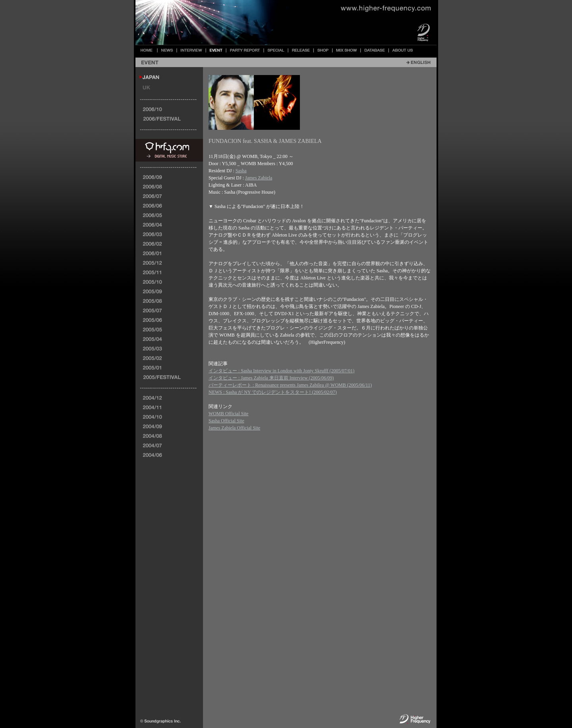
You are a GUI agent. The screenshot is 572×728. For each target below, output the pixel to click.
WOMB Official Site (228, 414)
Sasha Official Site (226, 421)
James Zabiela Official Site (234, 428)
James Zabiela (259, 178)
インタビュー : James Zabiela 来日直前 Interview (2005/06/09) (271, 378)
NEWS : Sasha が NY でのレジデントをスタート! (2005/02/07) (273, 392)
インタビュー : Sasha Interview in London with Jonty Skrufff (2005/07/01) (281, 371)
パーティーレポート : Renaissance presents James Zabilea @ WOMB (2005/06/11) (290, 385)
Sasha (241, 171)
